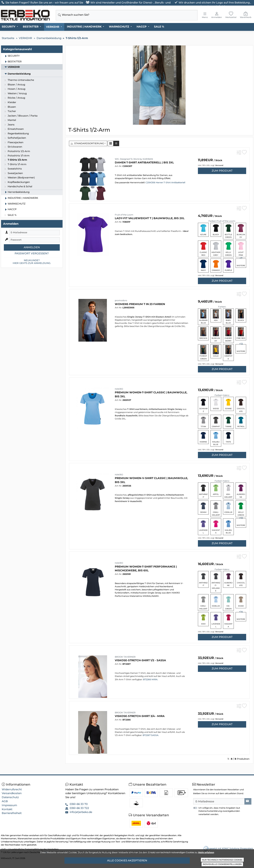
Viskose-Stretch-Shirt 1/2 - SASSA (140, 660)
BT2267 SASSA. (151, 735)
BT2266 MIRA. (151, 679)
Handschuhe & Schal (20, 186)
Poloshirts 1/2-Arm (19, 151)
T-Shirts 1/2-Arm (17, 160)
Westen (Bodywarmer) (21, 178)
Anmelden (32, 247)
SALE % (159, 27)
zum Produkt (222, 171)
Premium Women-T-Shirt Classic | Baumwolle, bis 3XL (151, 394)
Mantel (12, 120)
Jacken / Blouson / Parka (23, 116)
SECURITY (9, 27)
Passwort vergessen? (32, 253)
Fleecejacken (16, 142)
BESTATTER (31, 27)
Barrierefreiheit (12, 813)
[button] (111, 143)
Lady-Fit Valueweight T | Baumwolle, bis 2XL (150, 218)
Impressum (9, 805)
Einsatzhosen (16, 129)
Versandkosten (12, 793)
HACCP (142, 27)
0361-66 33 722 (79, 808)
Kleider (12, 102)
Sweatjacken (15, 173)
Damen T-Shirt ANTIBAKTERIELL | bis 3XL (144, 162)
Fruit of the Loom (124, 215)
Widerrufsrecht (12, 789)
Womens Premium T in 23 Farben (140, 304)
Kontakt (7, 809)
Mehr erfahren (206, 852)
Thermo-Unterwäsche (21, 80)
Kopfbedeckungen (19, 182)
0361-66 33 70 (79, 804)
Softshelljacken (17, 138)
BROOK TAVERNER (125, 657)
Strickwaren (15, 147)
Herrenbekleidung (19, 192)
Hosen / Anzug (16, 89)
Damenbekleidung (19, 74)
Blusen (12, 107)
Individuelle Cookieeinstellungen (222, 864)
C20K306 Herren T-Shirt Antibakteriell (165, 182)
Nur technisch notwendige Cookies (222, 860)
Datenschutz (10, 797)
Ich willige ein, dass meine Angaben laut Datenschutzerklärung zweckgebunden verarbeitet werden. (219, 811)
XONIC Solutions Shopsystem (237, 848)
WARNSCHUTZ (119, 27)
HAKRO (119, 389)
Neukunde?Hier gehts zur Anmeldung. (32, 262)
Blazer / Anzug (16, 84)
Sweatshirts (15, 169)
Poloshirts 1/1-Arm (19, 156)
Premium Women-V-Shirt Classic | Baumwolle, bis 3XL (151, 480)
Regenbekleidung (18, 133)
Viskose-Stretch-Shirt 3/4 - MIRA (140, 716)
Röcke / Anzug (16, 98)
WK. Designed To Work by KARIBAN (134, 159)
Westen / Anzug (17, 93)
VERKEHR (53, 27)
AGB (5, 801)
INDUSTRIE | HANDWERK (84, 27)
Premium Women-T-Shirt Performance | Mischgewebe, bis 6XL (146, 569)
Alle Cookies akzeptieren (127, 860)
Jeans (11, 125)
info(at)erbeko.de (81, 812)
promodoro (121, 300)
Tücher (12, 111)
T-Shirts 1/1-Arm (17, 164)
